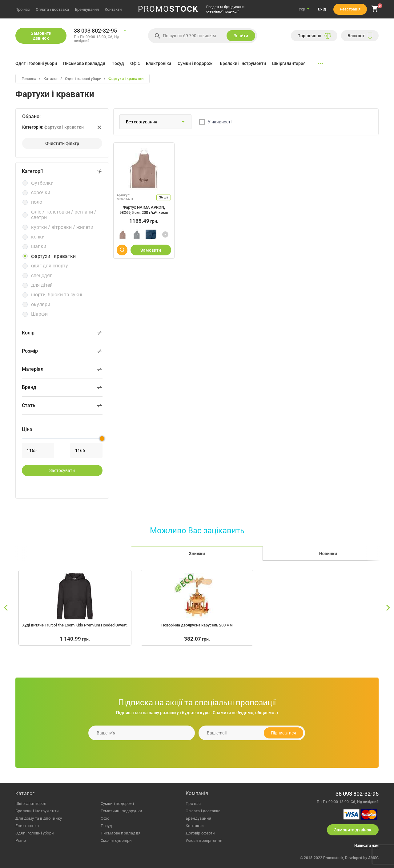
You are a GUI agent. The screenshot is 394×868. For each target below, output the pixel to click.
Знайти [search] (241, 36)
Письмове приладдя (84, 63)
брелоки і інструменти (37, 811)
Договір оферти (200, 833)
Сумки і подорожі (196, 63)
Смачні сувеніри (116, 840)
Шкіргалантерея (289, 63)
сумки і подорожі (117, 804)
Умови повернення (204, 840)
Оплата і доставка (52, 9)
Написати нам (366, 846)
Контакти (113, 9)
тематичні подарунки (122, 811)
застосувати (62, 470)
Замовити (151, 250)
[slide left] (6, 608)
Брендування (87, 9)
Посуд (118, 63)
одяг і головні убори (35, 833)
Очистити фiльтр (62, 143)
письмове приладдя (121, 833)
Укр (302, 9)
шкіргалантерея (31, 804)
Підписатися (283, 733)
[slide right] (388, 608)
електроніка (27, 826)
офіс (105, 818)
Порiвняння (314, 36)
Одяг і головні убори (36, 63)
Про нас (23, 9)
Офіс (135, 63)
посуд (107, 826)
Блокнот (360, 36)
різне (21, 840)
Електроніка (159, 63)
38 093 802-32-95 (95, 31)
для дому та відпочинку (39, 818)
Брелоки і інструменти (243, 63)
